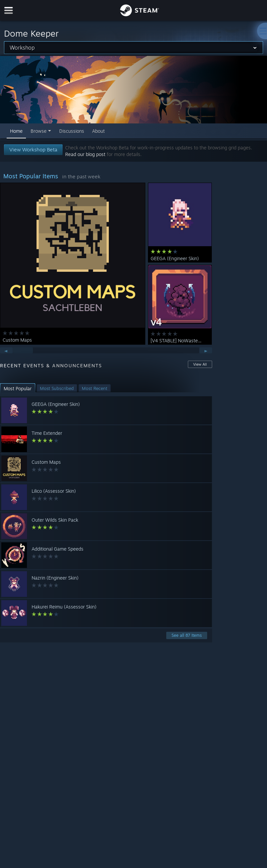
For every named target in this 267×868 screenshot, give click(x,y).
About (98, 131)
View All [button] (200, 364)
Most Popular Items (31, 176)
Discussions (72, 131)
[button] (18, 388)
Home (16, 131)
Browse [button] (39, 131)
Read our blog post (85, 154)
